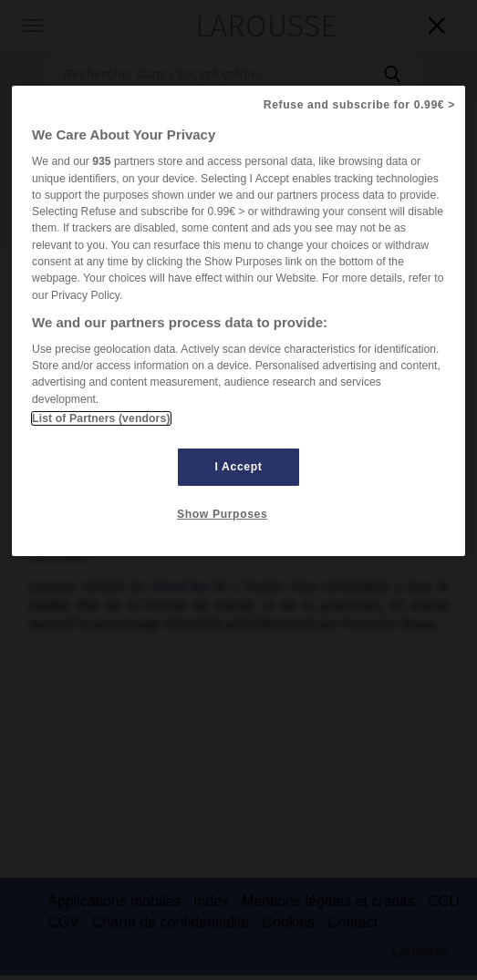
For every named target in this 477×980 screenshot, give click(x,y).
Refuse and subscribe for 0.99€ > (359, 105)
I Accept (239, 467)
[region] (238, 321)
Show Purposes (222, 514)
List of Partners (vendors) (101, 418)
